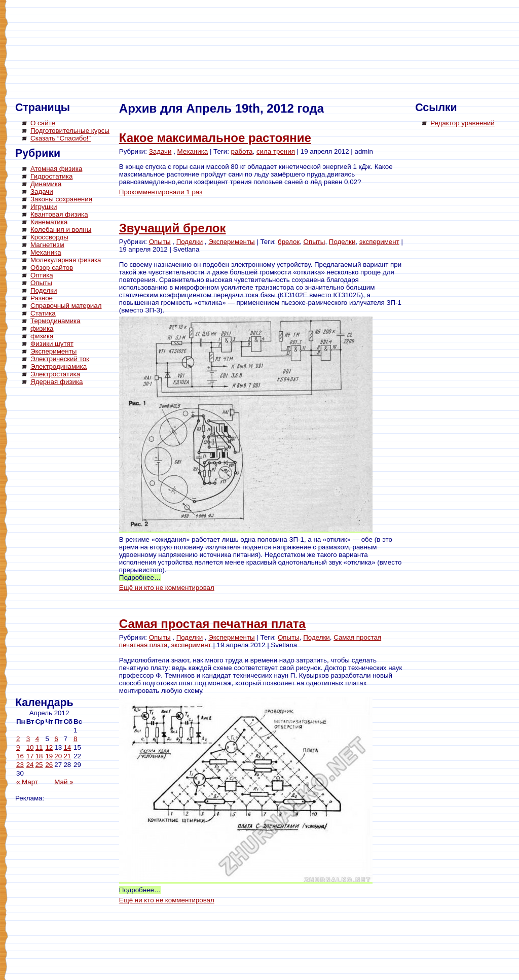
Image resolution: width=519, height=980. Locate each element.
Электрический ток (60, 359)
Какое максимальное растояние (215, 138)
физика (42, 328)
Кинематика (49, 222)
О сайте (43, 123)
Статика (43, 313)
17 (30, 756)
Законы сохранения (61, 199)
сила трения (276, 151)
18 (39, 756)
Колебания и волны (61, 230)
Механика (46, 252)
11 (39, 747)
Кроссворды (49, 237)
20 (58, 756)
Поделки (44, 290)
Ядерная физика (57, 382)
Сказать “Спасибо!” (61, 138)
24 (30, 765)
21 (67, 756)
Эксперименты (53, 351)
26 (49, 765)
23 (20, 765)
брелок (289, 242)
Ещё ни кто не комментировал (167, 588)
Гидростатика (51, 176)
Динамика (46, 184)
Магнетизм (47, 245)
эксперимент (379, 242)
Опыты (41, 283)
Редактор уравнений (462, 123)
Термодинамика (55, 321)
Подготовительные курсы (70, 131)
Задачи (42, 191)
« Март (27, 782)
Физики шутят (52, 344)
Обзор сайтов (52, 268)
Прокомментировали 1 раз (161, 192)
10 (30, 747)
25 (39, 765)
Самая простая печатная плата (212, 624)
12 (49, 747)
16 (20, 756)
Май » (64, 782)
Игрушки (44, 207)
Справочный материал (66, 306)
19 (49, 756)
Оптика (42, 275)
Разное (42, 298)
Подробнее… (140, 577)
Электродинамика (59, 366)
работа (242, 151)
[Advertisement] (56, 543)
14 (67, 747)
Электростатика (55, 374)
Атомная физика (56, 169)
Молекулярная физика (66, 260)
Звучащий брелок (173, 228)
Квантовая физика (59, 214)
